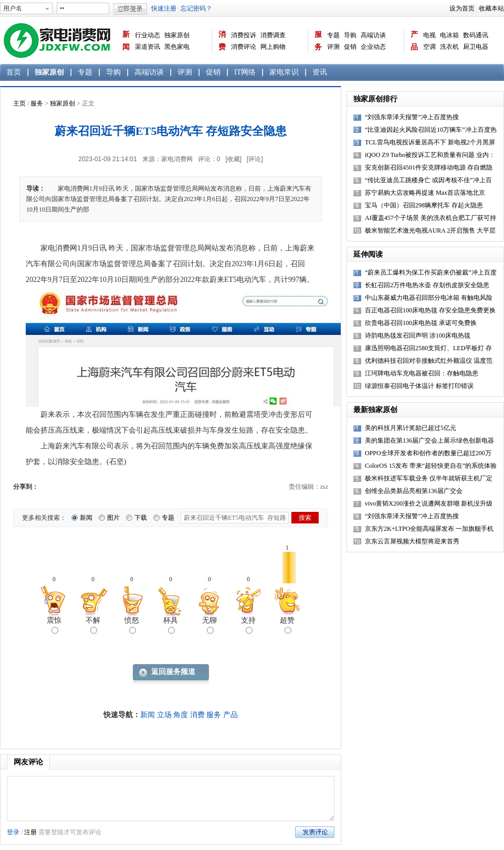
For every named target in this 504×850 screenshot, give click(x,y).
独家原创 (177, 35)
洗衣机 (449, 47)
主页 (19, 103)
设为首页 (462, 8)
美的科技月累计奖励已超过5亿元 (411, 428)
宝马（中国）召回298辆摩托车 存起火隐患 (424, 205)
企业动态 (373, 47)
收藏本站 (491, 8)
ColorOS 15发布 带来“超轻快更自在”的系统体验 (431, 466)
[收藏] (233, 159)
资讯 (320, 72)
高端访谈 (373, 35)
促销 (350, 47)
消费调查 (273, 35)
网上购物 (273, 47)
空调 (429, 47)
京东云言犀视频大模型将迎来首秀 (412, 541)
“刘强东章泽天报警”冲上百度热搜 (412, 117)
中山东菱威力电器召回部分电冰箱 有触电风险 (429, 298)
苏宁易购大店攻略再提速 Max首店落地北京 (425, 193)
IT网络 (245, 72)
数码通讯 (476, 35)
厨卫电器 (476, 47)
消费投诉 (244, 35)
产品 (414, 41)
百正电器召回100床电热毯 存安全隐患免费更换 (430, 310)
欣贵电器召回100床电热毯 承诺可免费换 (421, 323)
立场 (164, 715)
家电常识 (284, 72)
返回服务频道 (173, 672)
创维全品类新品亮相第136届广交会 (414, 491)
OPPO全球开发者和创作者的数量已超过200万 (428, 453)
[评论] (255, 159)
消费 (222, 41)
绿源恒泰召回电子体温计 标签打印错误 (419, 386)
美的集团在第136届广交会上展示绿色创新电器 (429, 440)
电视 (429, 35)
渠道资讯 (148, 47)
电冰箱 (449, 35)
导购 (350, 35)
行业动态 (148, 35)
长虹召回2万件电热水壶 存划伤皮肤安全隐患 (427, 285)
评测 (333, 47)
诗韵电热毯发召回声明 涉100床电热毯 (418, 335)
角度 (181, 715)
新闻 (126, 41)
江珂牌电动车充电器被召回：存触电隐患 (422, 373)
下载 (141, 518)
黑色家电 (177, 47)
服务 (318, 41)
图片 (113, 518)
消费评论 (244, 47)
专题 (333, 35)
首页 (14, 72)
